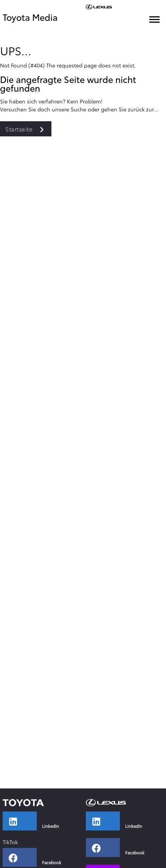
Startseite (28, 129)
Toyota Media (30, 17)
